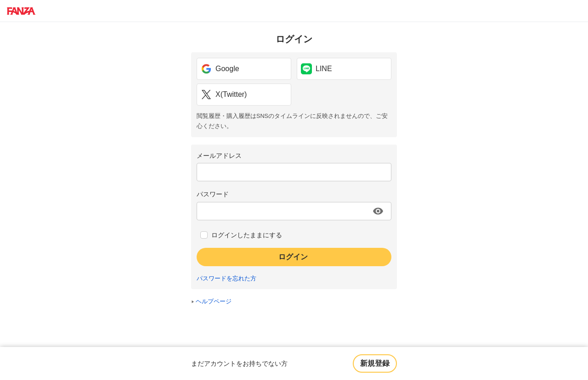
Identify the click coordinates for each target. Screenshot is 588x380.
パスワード (213, 194)
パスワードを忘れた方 (226, 279)
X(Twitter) (224, 95)
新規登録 (375, 363)
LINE (317, 69)
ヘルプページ (214, 302)
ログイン (293, 257)
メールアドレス (219, 156)
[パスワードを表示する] (378, 211)
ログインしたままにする (247, 235)
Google (220, 69)
